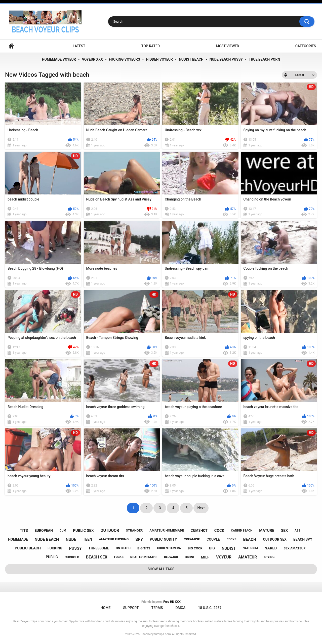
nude (71, 539)
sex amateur (294, 548)
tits (24, 531)
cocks (232, 539)
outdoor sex (275, 539)
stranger (134, 530)
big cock (195, 548)
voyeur (224, 557)
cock (219, 531)
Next (201, 508)
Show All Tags (161, 569)
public (52, 557)
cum (63, 531)
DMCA (180, 608)
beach (250, 539)
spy (139, 539)
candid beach (242, 531)
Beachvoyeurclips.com (156, 634)
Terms (157, 608)
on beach (123, 548)
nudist (229, 548)
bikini (189, 557)
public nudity (163, 539)
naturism (250, 548)
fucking (55, 548)
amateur (248, 557)
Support (131, 608)
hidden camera (169, 548)
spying (269, 557)
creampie (192, 539)
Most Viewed (227, 46)
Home (11, 46)
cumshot (199, 531)
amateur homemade (167, 530)
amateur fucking (114, 539)
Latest (79, 46)
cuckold (72, 557)
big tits (144, 548)
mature (267, 531)
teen (88, 539)
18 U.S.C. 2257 (210, 608)
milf (205, 557)
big (212, 548)
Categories (306, 46)
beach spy (303, 539)
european (44, 531)
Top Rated (151, 46)
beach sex (97, 557)
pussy (75, 548)
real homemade (144, 557)
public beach (28, 548)
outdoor (110, 530)
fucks (119, 557)
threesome (99, 548)
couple (213, 539)
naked (271, 548)
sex (284, 531)
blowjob (171, 557)
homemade (18, 539)
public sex (83, 531)
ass (297, 531)
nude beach (47, 539)
